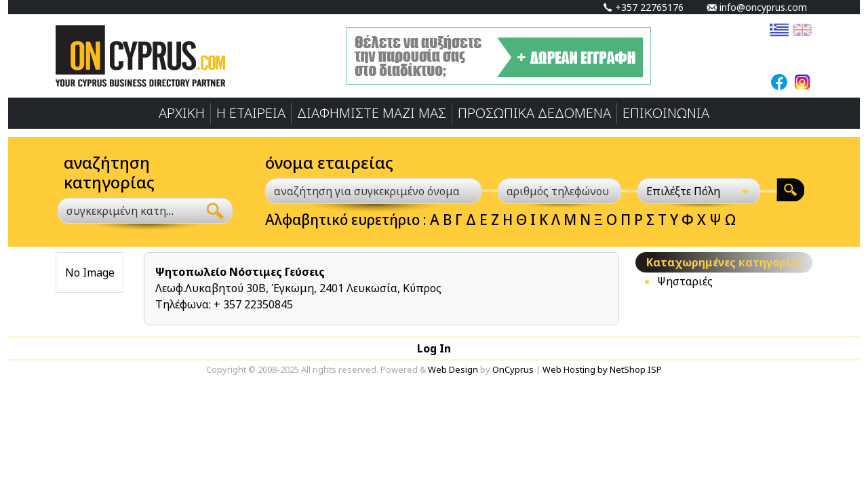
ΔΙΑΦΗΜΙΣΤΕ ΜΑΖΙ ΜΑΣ (372, 113)
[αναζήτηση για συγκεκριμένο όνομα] (373, 191)
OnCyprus (513, 369)
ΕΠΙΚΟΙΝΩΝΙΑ (666, 113)
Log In (434, 348)
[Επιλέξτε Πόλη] (699, 191)
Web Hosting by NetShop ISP (602, 369)
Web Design (453, 369)
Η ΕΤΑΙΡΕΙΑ (251, 113)
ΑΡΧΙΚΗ (182, 113)
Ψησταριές (685, 281)
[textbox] (120, 211)
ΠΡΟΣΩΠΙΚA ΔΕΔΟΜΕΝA (534, 113)
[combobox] (128, 211)
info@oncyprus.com (757, 7)
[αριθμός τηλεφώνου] (559, 191)
